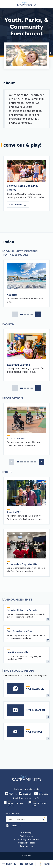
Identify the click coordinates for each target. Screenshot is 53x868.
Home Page (26, 833)
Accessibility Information (27, 839)
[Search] (44, 819)
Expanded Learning (19, 365)
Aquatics (12, 295)
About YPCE (14, 512)
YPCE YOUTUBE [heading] (34, 732)
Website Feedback (26, 843)
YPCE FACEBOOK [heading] (35, 689)
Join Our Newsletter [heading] (18, 652)
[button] (51, 52)
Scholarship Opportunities (23, 564)
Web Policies (26, 836)
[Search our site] (23, 819)
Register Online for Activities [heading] (23, 610)
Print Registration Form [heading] (20, 631)
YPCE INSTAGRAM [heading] (35, 710)
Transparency (26, 846)
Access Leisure (16, 439)
